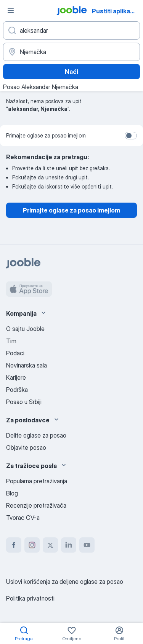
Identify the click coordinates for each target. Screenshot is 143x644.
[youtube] (87, 545)
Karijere (16, 377)
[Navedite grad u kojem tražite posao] (71, 52)
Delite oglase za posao (36, 435)
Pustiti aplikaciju (116, 11)
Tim (11, 341)
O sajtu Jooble (25, 329)
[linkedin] (69, 545)
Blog (12, 493)
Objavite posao (26, 447)
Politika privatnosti (30, 598)
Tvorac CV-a (23, 518)
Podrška (17, 390)
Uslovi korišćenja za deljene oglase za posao (65, 582)
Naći (71, 72)
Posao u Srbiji (24, 402)
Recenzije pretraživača (36, 505)
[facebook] (14, 545)
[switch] (131, 136)
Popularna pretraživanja (37, 481)
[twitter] (50, 545)
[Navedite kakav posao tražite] (71, 30)
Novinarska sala (27, 365)
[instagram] (32, 545)
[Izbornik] (11, 11)
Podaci (15, 353)
